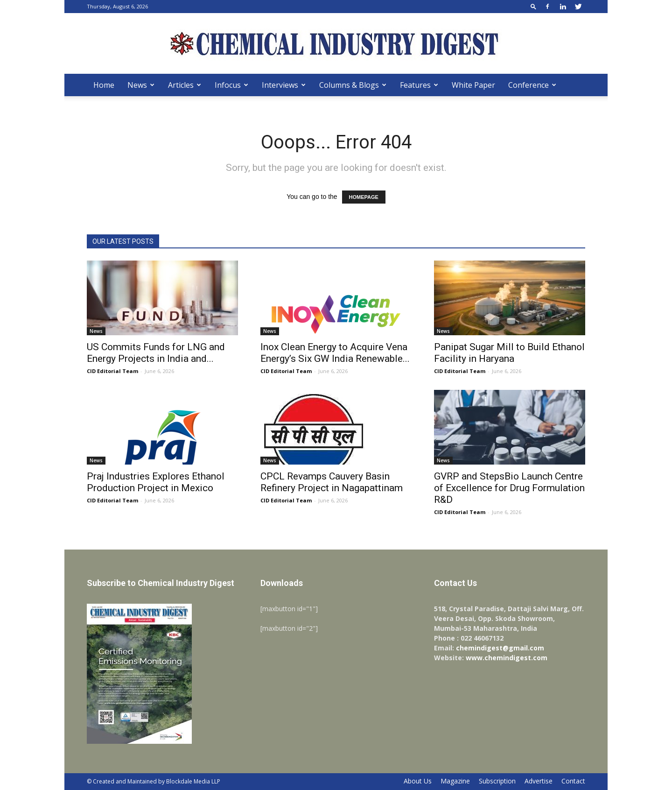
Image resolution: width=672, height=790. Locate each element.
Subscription (497, 781)
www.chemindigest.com (507, 658)
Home (104, 85)
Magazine (455, 781)
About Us (418, 781)
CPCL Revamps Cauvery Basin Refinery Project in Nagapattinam (332, 482)
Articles (185, 85)
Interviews (284, 85)
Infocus (231, 85)
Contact (573, 781)
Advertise (539, 781)
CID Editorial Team (112, 371)
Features (419, 85)
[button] (533, 6)
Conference (532, 85)
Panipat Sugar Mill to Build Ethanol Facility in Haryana (509, 353)
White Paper (473, 85)
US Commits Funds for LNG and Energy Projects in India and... (156, 353)
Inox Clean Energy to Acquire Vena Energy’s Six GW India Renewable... (335, 353)
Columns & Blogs (353, 85)
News (141, 85)
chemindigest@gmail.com (500, 648)
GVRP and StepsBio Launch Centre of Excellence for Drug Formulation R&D (509, 488)
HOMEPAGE (364, 197)
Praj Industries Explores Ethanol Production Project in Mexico (156, 482)
